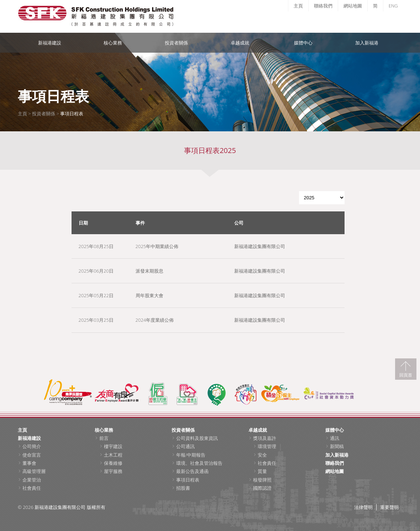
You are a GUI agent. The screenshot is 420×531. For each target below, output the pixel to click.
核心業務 (113, 43)
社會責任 (32, 488)
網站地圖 (353, 6)
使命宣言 (32, 455)
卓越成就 (240, 43)
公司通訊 (185, 446)
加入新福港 (367, 43)
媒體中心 (303, 43)
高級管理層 (34, 471)
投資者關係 (176, 43)
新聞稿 (337, 446)
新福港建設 (50, 43)
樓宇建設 (113, 446)
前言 (104, 438)
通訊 (335, 438)
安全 (262, 455)
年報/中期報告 (191, 455)
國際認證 (262, 488)
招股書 (183, 488)
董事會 (29, 463)
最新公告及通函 (192, 471)
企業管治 (32, 480)
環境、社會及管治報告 (199, 463)
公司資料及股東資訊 (197, 438)
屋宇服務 (113, 471)
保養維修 (113, 463)
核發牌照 (262, 480)
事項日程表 (188, 480)
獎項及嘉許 (265, 438)
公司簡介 (32, 446)
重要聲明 (389, 507)
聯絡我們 (323, 6)
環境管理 (267, 446)
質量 (262, 471)
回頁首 (406, 375)
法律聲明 (363, 507)
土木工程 (113, 455)
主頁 (298, 6)
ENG (393, 6)
